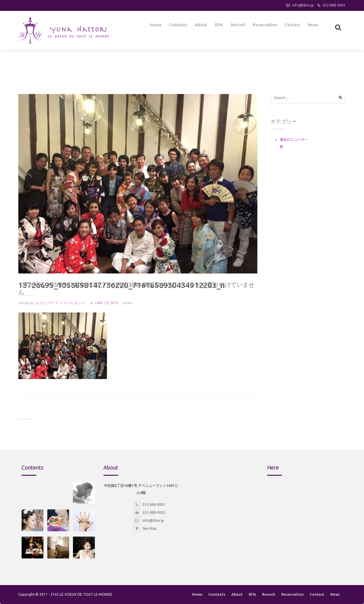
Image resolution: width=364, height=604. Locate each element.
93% (219, 26)
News (313, 26)
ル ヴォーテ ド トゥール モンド (60, 303)
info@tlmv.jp (303, 5)
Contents (178, 26)
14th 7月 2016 (107, 303)
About (201, 26)
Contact (292, 26)
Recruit (238, 26)
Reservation (265, 26)
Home (156, 26)
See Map (145, 528)
